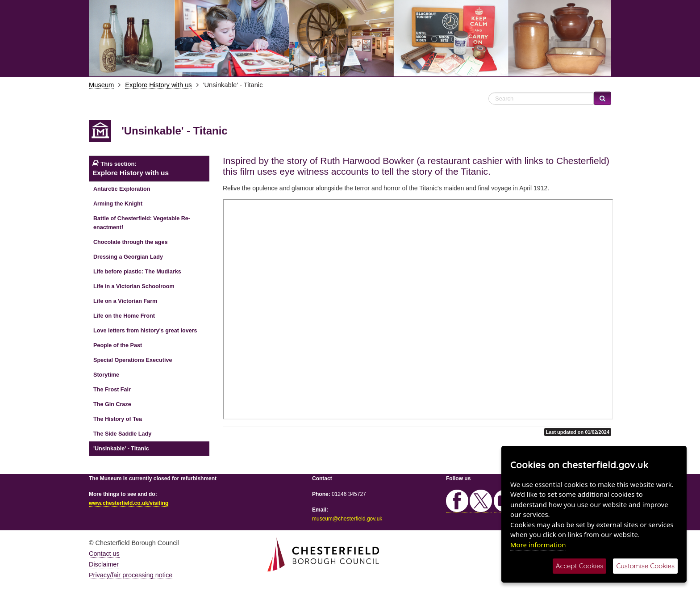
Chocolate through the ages (131, 242)
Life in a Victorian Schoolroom (134, 286)
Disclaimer (104, 564)
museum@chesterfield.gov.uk (347, 519)
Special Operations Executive (133, 360)
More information (538, 545)
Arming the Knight (118, 204)
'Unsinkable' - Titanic (121, 449)
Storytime (106, 375)
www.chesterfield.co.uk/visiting (129, 503)
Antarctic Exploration (122, 189)
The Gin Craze (112, 404)
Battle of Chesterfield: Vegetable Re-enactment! (142, 223)
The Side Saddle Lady (122, 434)
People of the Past (118, 345)
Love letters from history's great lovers (145, 331)
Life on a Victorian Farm (125, 301)
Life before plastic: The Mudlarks (137, 272)
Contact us (104, 554)
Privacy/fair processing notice (131, 575)
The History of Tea (118, 419)
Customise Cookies (645, 566)
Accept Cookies (580, 566)
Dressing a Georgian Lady (128, 257)
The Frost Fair (112, 390)
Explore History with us (158, 85)
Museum (101, 85)
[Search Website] (541, 99)
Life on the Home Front (124, 316)
